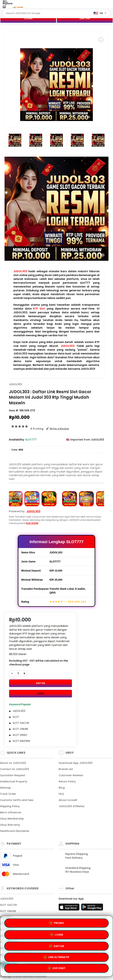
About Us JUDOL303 (13, 763)
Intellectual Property (14, 781)
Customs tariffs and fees (17, 800)
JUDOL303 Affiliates (72, 806)
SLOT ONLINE (8, 911)
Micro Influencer (11, 812)
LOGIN (28, 18)
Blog (62, 788)
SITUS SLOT (7, 930)
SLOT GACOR (8, 905)
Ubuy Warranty (10, 825)
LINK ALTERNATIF (83, 956)
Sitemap (5, 788)
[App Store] (70, 908)
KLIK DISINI (32, 523)
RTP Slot (39, 309)
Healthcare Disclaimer (15, 831)
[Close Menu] (4, 8)
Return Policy (67, 781)
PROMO (30, 946)
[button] (101, 40)
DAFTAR (85, 18)
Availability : (17, 440)
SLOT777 (6, 917)
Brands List (66, 769)
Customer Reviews (71, 775)
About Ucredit (68, 800)
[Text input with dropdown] (47, 13)
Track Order (8, 794)
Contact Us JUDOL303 (15, 769)
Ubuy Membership (12, 819)
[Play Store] (92, 908)
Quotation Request (13, 775)
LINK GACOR (8, 936)
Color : (17, 450)
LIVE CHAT (57, 967)
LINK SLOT (6, 923)
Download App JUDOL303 (76, 763)
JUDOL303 (20, 271)
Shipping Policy (10, 806)
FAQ (61, 794)
